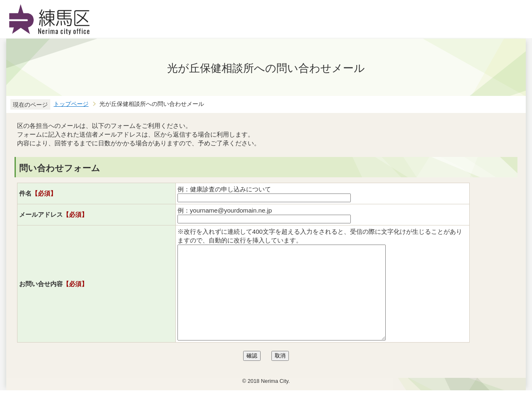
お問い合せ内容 (53, 293)
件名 (38, 193)
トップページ (71, 104)
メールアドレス (53, 214)
